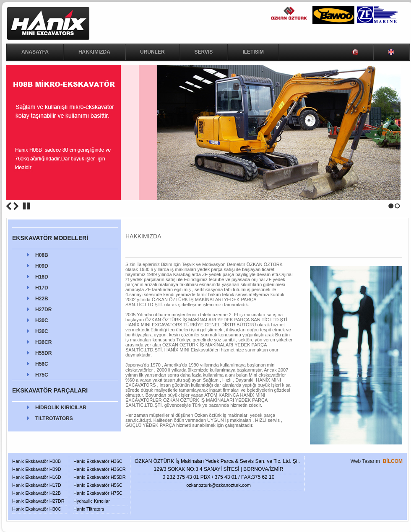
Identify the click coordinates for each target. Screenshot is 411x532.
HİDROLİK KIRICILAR (61, 408)
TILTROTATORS (54, 418)
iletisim (253, 52)
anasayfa (35, 52)
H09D (42, 266)
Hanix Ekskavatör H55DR (100, 477)
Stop (26, 206)
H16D (42, 277)
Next (16, 206)
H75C (42, 375)
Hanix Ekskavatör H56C (98, 485)
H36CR (43, 342)
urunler (152, 52)
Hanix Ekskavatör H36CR (100, 469)
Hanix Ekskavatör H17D (37, 485)
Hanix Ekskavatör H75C (98, 493)
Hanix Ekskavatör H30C (37, 509)
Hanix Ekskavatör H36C (98, 461)
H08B (42, 255)
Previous (9, 206)
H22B (42, 299)
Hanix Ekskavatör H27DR (38, 501)
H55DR (43, 353)
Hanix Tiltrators (89, 509)
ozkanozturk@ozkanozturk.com (219, 485)
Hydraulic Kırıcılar (92, 501)
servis (204, 52)
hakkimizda (94, 52)
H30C (42, 320)
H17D (42, 288)
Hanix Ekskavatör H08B (36, 461)
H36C (42, 331)
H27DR (43, 310)
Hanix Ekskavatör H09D (37, 469)
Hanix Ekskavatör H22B (36, 493)
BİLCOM (393, 461)
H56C (42, 364)
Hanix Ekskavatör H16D (37, 477)
